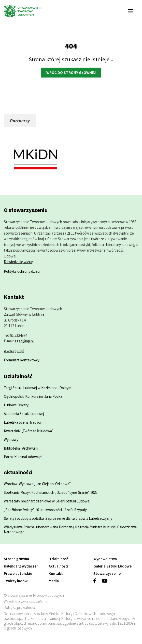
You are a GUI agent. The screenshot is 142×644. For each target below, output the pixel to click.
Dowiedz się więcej (19, 262)
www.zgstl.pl (14, 351)
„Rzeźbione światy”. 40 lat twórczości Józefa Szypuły (45, 510)
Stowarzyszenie (107, 573)
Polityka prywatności (20, 608)
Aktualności (58, 566)
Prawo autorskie (18, 573)
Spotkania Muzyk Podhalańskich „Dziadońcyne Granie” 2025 (51, 492)
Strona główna (16, 559)
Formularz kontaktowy (22, 360)
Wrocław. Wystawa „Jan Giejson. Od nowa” (37, 484)
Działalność (58, 559)
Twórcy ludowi (16, 581)
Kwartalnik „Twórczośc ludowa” (29, 431)
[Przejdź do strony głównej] (59, 12)
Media (54, 581)
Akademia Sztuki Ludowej (24, 414)
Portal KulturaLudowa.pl (23, 457)
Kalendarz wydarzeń (21, 566)
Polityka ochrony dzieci (22, 271)
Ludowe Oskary (16, 405)
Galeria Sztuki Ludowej (113, 566)
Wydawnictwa (105, 559)
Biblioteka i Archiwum (21, 448)
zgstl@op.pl (24, 341)
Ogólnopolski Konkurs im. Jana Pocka (33, 396)
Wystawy (11, 440)
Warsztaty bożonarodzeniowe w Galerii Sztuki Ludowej (47, 501)
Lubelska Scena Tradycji (23, 422)
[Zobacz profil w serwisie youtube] (108, 583)
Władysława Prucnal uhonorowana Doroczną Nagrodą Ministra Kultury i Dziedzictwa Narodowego (70, 529)
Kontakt (56, 573)
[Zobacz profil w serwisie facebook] (98, 583)
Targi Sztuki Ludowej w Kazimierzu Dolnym (38, 388)
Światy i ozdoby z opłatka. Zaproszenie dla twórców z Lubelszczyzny (58, 518)
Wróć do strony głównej (71, 73)
